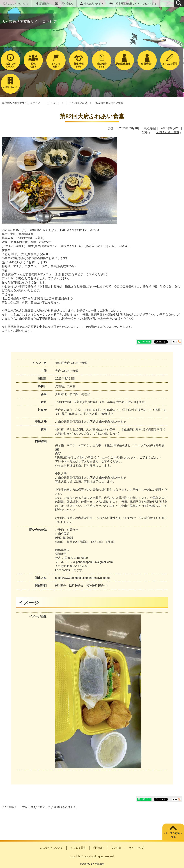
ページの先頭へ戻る (173, 835)
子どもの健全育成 (77, 103)
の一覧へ (11, 65)
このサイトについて (18, 4)
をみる (102, 65)
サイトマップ (136, 848)
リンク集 (116, 848)
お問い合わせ (66, 4)
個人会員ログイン (94, 4)
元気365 (99, 864)
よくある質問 (78, 848)
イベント (54, 103)
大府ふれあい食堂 (168, 132)
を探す (33, 65)
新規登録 (44, 4)
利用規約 (98, 848)
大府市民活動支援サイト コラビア (21, 103)
